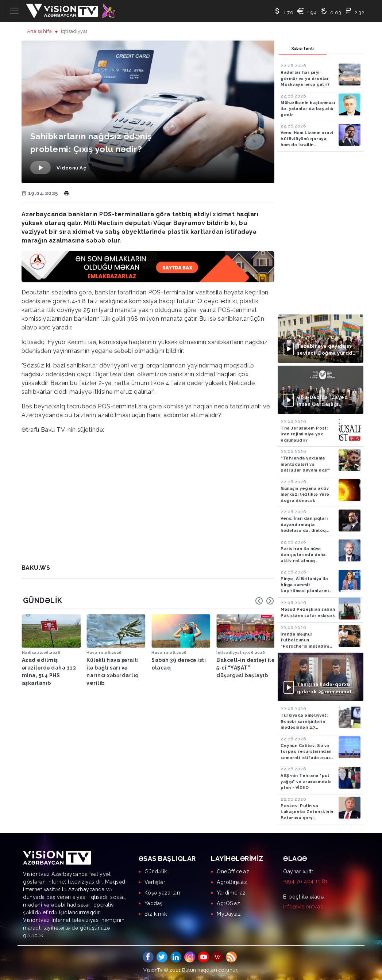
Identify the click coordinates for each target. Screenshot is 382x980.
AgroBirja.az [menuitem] (232, 882)
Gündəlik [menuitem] (156, 872)
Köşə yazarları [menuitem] (162, 893)
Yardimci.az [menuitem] (231, 893)
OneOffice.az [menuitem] (233, 872)
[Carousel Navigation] (265, 601)
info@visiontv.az (303, 907)
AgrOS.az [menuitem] (228, 903)
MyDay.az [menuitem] (229, 914)
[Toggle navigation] (14, 11)
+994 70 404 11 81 (305, 881)
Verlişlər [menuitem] (155, 882)
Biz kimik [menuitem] (156, 914)
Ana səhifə (40, 31)
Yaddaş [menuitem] (154, 903)
